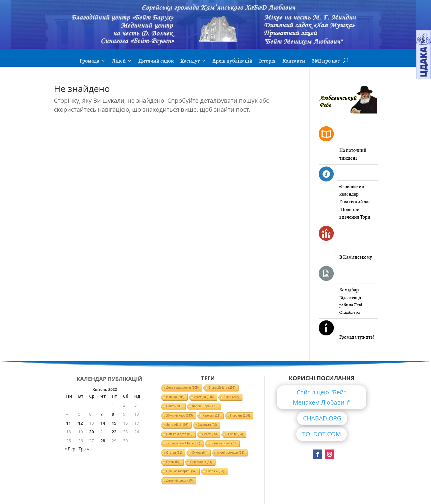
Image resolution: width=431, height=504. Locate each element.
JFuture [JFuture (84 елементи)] (235, 434)
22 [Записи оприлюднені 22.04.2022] (114, 432)
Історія (267, 62)
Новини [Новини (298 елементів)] (175, 397)
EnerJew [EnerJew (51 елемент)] (215, 471)
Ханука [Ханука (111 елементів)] (211, 416)
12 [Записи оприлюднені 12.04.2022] (81, 423)
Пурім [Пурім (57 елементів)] (173, 462)
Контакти (294, 62)
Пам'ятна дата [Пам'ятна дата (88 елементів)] (179, 434)
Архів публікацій (233, 62)
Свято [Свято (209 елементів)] (174, 406)
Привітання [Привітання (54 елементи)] (201, 462)
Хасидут (190, 62)
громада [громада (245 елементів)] (204, 397)
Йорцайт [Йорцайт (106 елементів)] (240, 416)
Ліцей (119, 62)
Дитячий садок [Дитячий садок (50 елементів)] (179, 480)
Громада (89, 62)
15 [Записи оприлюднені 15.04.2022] (114, 423)
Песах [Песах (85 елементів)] (210, 434)
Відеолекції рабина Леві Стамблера (351, 305)
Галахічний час (355, 202)
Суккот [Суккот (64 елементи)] (200, 453)
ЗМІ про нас (326, 62)
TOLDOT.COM (322, 434)
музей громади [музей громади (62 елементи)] (231, 453)
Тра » (84, 449)
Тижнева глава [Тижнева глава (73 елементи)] (223, 443)
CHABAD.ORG (322, 418)
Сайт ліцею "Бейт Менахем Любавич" (322, 397)
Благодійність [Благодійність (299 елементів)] (222, 388)
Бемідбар (349, 290)
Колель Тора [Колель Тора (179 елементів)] (205, 406)
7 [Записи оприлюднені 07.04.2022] (101, 414)
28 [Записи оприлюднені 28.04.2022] (103, 441)
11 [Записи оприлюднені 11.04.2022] (69, 423)
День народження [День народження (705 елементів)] (182, 388)
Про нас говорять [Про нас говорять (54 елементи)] (181, 471)
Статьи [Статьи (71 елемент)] (174, 453)
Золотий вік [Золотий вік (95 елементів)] (177, 425)
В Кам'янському (356, 257)
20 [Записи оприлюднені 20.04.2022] (92, 432)
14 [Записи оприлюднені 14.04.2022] (103, 423)
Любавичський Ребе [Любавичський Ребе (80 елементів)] (183, 443)
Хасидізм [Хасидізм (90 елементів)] (208, 425)
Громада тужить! (357, 337)
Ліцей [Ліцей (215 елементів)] (231, 397)
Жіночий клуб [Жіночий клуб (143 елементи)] (179, 416)
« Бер (70, 449)
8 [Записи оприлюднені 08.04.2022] (113, 414)
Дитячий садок (156, 62)
